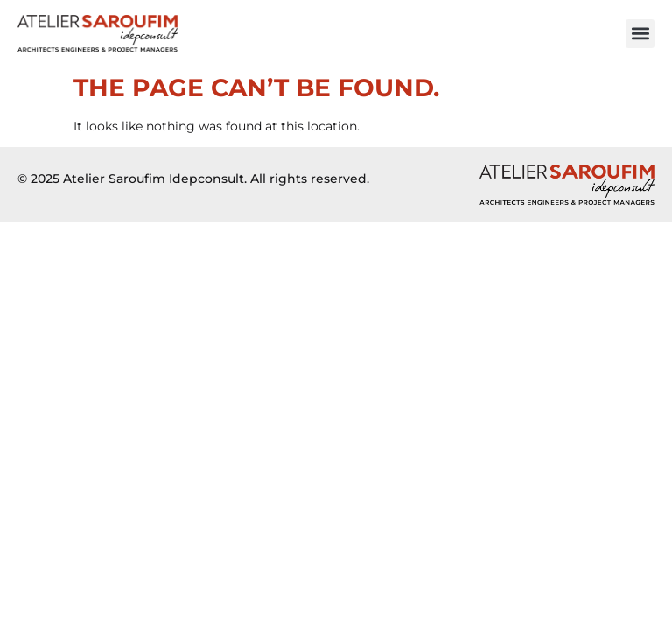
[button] (640, 34)
